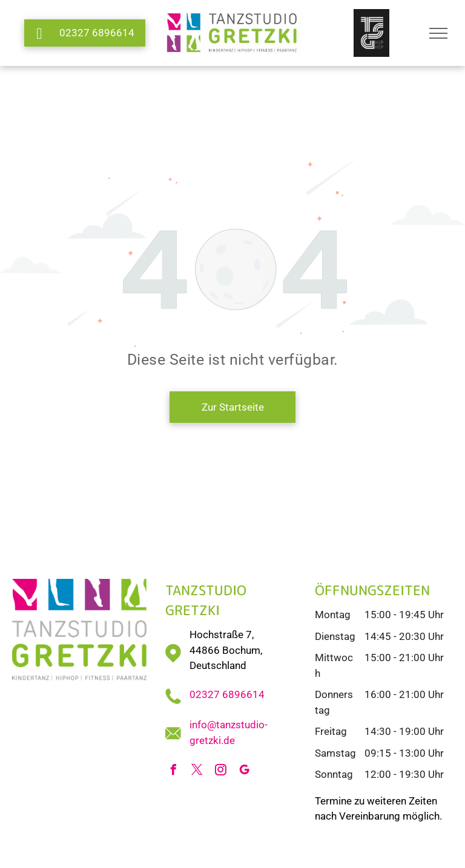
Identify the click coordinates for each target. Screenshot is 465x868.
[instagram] (221, 772)
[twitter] (197, 772)
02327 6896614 (227, 694)
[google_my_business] (245, 772)
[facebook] (174, 772)
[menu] (438, 33)
